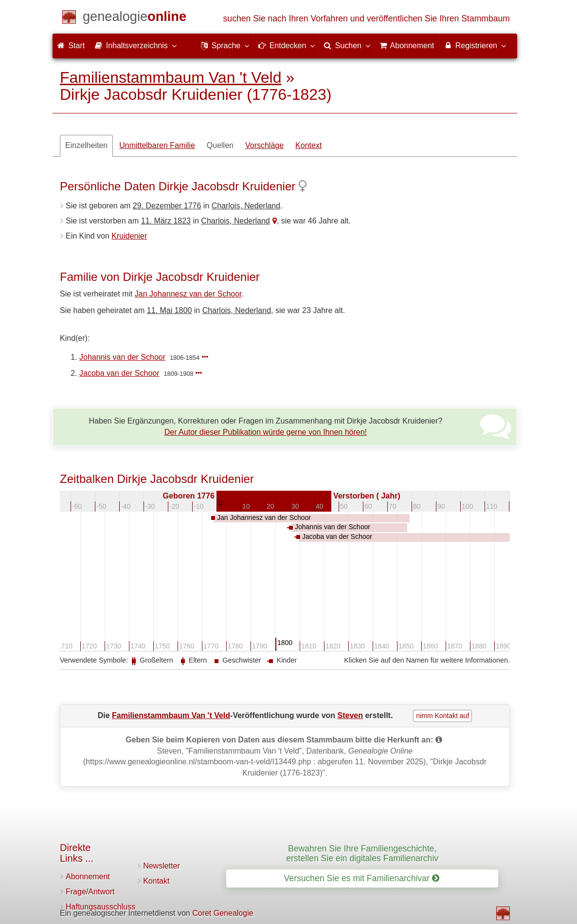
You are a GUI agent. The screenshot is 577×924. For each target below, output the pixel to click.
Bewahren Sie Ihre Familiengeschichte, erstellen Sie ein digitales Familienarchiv (362, 853)
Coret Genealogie (223, 913)
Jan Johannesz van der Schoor (188, 294)
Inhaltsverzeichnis (135, 45)
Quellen (220, 145)
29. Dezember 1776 (167, 206)
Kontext (308, 145)
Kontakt (156, 881)
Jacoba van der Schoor (119, 373)
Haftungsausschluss (100, 907)
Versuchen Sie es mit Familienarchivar (362, 878)
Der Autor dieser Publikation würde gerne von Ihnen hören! (266, 432)
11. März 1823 (166, 221)
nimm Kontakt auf (442, 716)
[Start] (135, 18)
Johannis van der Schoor (122, 357)
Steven (350, 715)
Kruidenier (129, 236)
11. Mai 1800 (170, 310)
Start (71, 46)
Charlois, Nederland (246, 206)
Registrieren (475, 45)
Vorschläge (264, 145)
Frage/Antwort (90, 892)
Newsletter (162, 866)
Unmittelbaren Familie (157, 145)
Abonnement (88, 877)
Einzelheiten (86, 145)
